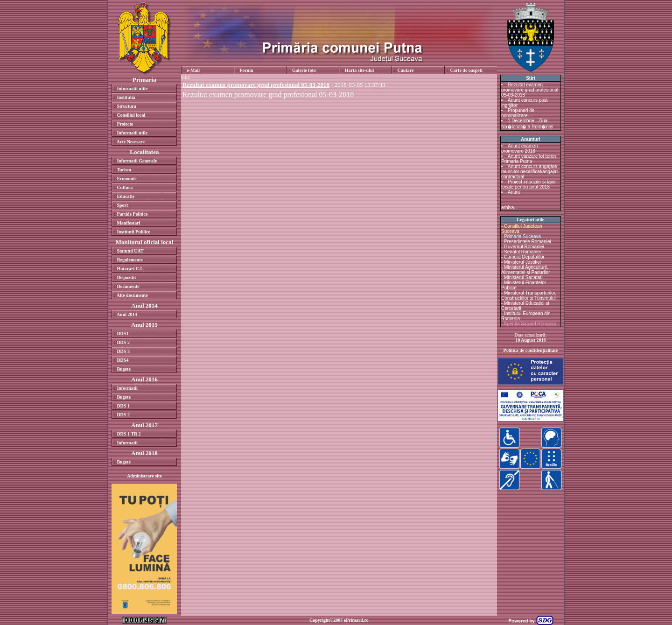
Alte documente (132, 295)
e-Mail (193, 70)
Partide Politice (132, 214)
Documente (128, 286)
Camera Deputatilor (524, 257)
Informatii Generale (137, 161)
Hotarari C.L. (130, 269)
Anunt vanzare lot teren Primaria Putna (528, 159)
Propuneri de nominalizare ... (518, 113)
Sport (122, 205)
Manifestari (128, 223)
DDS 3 (123, 351)
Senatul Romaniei (522, 252)
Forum (246, 70)
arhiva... (510, 207)
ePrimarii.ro (356, 620)
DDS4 (122, 360)
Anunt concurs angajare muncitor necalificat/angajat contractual (529, 172)
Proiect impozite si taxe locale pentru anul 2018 (528, 184)
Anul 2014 (127, 314)
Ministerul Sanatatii (524, 277)
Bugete (123, 369)
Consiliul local (131, 115)
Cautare (406, 70)
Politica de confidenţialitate (531, 350)
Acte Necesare (131, 142)
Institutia (126, 97)
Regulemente (130, 260)
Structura (126, 106)
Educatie (126, 196)
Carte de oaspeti (466, 70)
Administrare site (144, 476)
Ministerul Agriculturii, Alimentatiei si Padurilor (526, 270)
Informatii (127, 388)
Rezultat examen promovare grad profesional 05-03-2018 (268, 95)
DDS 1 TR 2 (129, 434)
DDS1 (122, 334)
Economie (126, 179)
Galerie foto (304, 70)
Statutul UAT (130, 251)
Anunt (514, 192)
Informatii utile (132, 88)
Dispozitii (126, 277)
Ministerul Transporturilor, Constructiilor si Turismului (529, 295)
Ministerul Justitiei (522, 262)
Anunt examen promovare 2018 (520, 148)
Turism (124, 170)
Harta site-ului (360, 70)
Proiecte (125, 124)
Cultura (125, 187)
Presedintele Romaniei (528, 242)
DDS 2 (123, 342)
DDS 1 (123, 406)
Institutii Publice (133, 232)
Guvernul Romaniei (524, 247)
